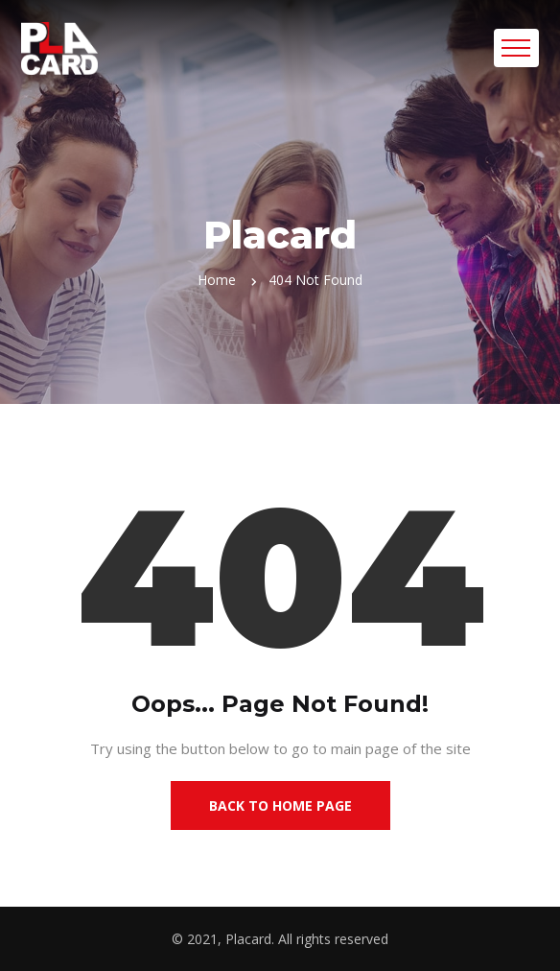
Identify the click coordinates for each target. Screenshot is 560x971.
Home (217, 280)
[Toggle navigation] (516, 48)
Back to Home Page (280, 805)
